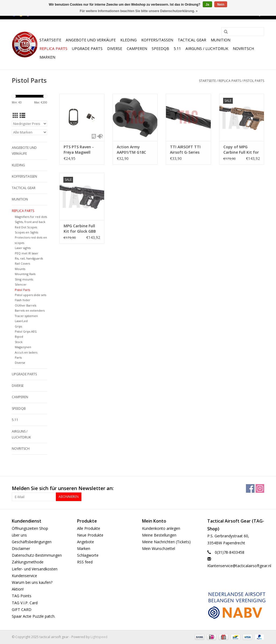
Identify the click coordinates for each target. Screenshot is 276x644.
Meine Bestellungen (159, 535)
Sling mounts (24, 279)
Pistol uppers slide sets (30, 295)
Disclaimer (21, 548)
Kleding (128, 40)
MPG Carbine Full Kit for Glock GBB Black (80, 229)
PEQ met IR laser (27, 253)
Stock (19, 342)
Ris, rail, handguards (29, 258)
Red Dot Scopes (26, 227)
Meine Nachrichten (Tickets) (166, 542)
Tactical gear (192, 40)
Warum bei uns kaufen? (32, 582)
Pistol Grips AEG (26, 331)
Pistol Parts (254, 81)
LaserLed (21, 321)
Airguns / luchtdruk (207, 48)
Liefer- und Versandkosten (35, 569)
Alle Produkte (89, 528)
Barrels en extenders (30, 310)
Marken (47, 57)
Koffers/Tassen (157, 40)
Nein (221, 5)
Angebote (86, 542)
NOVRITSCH (243, 48)
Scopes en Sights (26, 232)
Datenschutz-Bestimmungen (37, 555)
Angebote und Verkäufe (91, 40)
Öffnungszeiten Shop (30, 528)
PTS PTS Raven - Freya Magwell (79, 150)
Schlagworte (88, 555)
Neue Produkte (90, 535)
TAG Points (22, 596)
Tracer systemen (26, 316)
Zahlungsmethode (28, 562)
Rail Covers (22, 263)
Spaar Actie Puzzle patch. (34, 616)
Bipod (19, 337)
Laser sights (23, 248)
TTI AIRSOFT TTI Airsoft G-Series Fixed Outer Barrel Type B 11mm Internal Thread (187, 150)
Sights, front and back (30, 222)
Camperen (137, 48)
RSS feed (85, 562)
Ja (207, 5)
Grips (18, 326)
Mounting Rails (25, 274)
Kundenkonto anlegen (161, 528)
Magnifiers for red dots (31, 217)
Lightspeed (99, 637)
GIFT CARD (22, 609)
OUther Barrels (26, 305)
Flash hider (23, 300)
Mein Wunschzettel (159, 548)
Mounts (20, 269)
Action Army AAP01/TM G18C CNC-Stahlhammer (135, 150)
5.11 (177, 48)
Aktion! (18, 589)
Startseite (50, 40)
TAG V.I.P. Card (25, 603)
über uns (19, 535)
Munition (221, 40)
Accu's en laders (26, 352)
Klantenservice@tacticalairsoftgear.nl (239, 566)
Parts (18, 357)
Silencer (21, 284)
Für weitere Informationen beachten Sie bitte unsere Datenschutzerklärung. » (139, 11)
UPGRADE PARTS (87, 48)
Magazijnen (23, 347)
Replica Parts (53, 48)
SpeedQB (160, 48)
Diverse (115, 48)
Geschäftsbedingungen (32, 542)
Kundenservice (24, 576)
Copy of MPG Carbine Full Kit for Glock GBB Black (241, 150)
